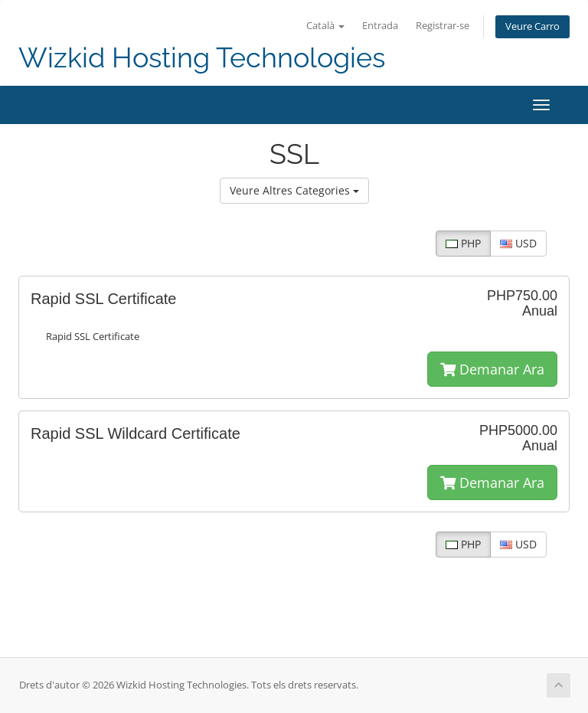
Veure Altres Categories (294, 190)
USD (518, 243)
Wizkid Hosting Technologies (202, 58)
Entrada (380, 26)
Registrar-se (443, 26)
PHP (463, 243)
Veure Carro (532, 26)
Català (325, 26)
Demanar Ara (492, 369)
